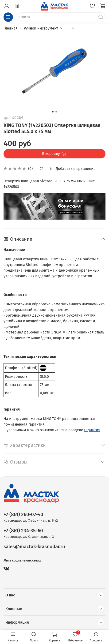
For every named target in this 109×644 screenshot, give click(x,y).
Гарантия (92, 430)
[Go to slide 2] (56, 112)
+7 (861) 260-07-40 (23, 515)
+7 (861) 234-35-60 (23, 531)
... (67, 28)
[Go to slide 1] (53, 112)
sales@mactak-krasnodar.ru (34, 547)
